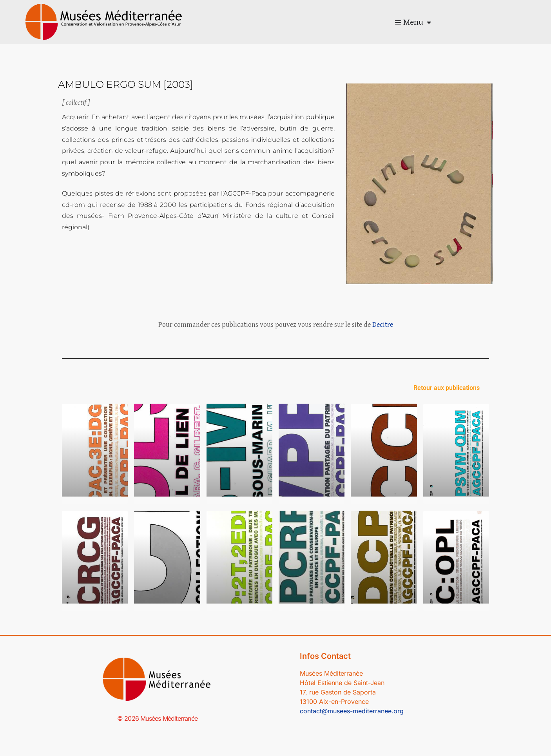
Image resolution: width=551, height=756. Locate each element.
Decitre (383, 325)
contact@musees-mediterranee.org (352, 711)
